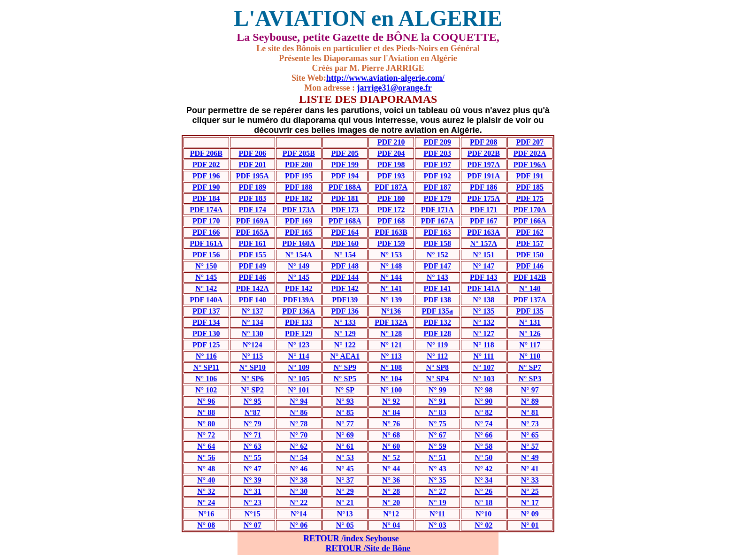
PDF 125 (206, 345)
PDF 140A (206, 300)
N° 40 (206, 480)
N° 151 (483, 255)
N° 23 (253, 502)
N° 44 (391, 469)
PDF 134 (206, 322)
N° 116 (206, 356)
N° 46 (299, 469)
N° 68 (391, 435)
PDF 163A (483, 232)
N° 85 (345, 412)
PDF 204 (391, 153)
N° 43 (437, 469)
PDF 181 (345, 198)
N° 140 (530, 288)
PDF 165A (253, 232)
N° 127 (483, 334)
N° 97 (530, 390)
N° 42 (483, 469)
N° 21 (345, 502)
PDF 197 (437, 165)
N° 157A (483, 243)
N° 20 (391, 502)
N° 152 (437, 255)
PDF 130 (206, 334)
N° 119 (437, 345)
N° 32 (206, 491)
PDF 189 (252, 187)
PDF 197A (483, 165)
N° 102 (206, 390)
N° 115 (252, 356)
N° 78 (299, 424)
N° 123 (299, 345)
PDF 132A (391, 322)
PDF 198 (391, 165)
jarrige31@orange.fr (394, 88)
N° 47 (253, 469)
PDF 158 (437, 243)
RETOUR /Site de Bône (368, 548)
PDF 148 (345, 266)
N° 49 (530, 457)
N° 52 (391, 457)
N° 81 (530, 412)
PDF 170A (530, 210)
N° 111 (483, 356)
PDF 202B (484, 153)
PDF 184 (206, 198)
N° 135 (483, 311)
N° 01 (530, 525)
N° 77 (345, 424)
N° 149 (299, 266)
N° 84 (391, 412)
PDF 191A (483, 176)
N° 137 (253, 311)
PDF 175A (483, 198)
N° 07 (253, 525)
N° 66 (483, 435)
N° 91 (437, 401)
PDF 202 (206, 165)
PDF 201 (252, 165)
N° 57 (530, 446)
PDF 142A (253, 288)
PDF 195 (299, 176)
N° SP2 (252, 390)
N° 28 (391, 491)
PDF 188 (299, 187)
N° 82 (483, 412)
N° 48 (206, 469)
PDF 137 (206, 311)
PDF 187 (437, 187)
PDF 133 (299, 322)
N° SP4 (437, 379)
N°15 (253, 514)
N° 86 (299, 412)
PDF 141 (437, 288)
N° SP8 (437, 367)
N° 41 (530, 469)
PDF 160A (299, 243)
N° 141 (391, 288)
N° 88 (206, 412)
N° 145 (206, 277)
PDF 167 (484, 221)
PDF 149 (252, 266)
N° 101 (299, 390)
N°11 (437, 514)
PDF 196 (206, 176)
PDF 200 (299, 165)
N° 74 (483, 424)
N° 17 (530, 502)
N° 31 (253, 491)
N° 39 (253, 480)
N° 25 (530, 491)
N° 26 (483, 491)
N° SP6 (252, 379)
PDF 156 (206, 255)
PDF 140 (252, 300)
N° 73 (530, 424)
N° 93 (345, 401)
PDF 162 (530, 232)
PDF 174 (252, 210)
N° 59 (437, 446)
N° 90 (483, 401)
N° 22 (299, 502)
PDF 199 (345, 165)
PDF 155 (252, 255)
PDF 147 (437, 266)
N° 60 (391, 446)
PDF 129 (299, 334)
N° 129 (345, 334)
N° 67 (437, 435)
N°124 (253, 345)
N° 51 (437, 457)
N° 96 (206, 401)
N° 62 (299, 446)
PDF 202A (530, 153)
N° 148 (391, 266)
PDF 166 (206, 232)
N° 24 (206, 502)
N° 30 (299, 491)
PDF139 (345, 300)
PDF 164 (345, 232)
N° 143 (437, 277)
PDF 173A (299, 210)
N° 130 (253, 334)
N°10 (483, 514)
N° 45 (345, 469)
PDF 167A (437, 221)
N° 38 (299, 480)
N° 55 (253, 457)
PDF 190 (206, 187)
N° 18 (483, 502)
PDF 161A (206, 243)
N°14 (299, 514)
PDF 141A (483, 288)
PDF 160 (345, 243)
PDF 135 (530, 311)
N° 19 (437, 502)
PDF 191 (530, 176)
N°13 (345, 514)
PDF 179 (437, 198)
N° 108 (391, 367)
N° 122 (345, 345)
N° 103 (483, 379)
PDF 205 (345, 153)
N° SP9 (345, 367)
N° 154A (299, 255)
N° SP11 (206, 367)
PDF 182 (299, 198)
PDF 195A (253, 176)
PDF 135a (437, 311)
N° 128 (391, 334)
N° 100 (391, 390)
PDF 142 (299, 288)
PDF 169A (253, 221)
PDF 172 (391, 210)
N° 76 (391, 424)
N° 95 (253, 401)
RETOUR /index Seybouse (351, 538)
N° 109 (299, 367)
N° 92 (391, 401)
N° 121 (391, 345)
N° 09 (530, 514)
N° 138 (483, 300)
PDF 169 (299, 221)
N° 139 (391, 300)
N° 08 (206, 525)
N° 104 (391, 379)
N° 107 (483, 367)
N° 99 (437, 390)
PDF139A (299, 300)
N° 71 (253, 435)
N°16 (206, 514)
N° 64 (206, 446)
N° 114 (299, 356)
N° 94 (299, 401)
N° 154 (345, 255)
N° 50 (483, 457)
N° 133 (345, 322)
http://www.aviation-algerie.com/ (385, 78)
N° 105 (299, 379)
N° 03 (437, 525)
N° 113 (391, 356)
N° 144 (391, 277)
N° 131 (530, 322)
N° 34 (483, 480)
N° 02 (483, 525)
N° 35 (437, 480)
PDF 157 (530, 243)
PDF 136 (345, 311)
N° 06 (299, 525)
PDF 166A (530, 221)
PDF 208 (484, 142)
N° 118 (484, 345)
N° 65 (530, 435)
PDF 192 (437, 176)
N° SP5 (345, 379)
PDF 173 (345, 210)
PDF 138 (437, 300)
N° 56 (206, 457)
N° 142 (206, 288)
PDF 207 (530, 142)
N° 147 (483, 266)
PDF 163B (391, 232)
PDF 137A (530, 300)
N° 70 (299, 435)
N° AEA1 (345, 356)
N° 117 (530, 345)
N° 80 (206, 424)
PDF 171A (437, 210)
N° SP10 (252, 367)
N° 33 (530, 480)
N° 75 (437, 424)
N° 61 (345, 446)
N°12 (391, 514)
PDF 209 (437, 142)
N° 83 (437, 412)
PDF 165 (299, 232)
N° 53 (345, 457)
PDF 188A (345, 187)
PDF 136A (299, 311)
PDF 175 (530, 198)
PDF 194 (345, 176)
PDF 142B (530, 277)
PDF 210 (391, 142)
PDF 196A (530, 165)
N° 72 (206, 435)
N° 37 (345, 480)
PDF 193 (391, 176)
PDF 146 (530, 266)
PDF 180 (391, 198)
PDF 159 (391, 243)
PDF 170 (206, 221)
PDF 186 (484, 187)
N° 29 (345, 491)
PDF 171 (484, 210)
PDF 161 (252, 243)
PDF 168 (391, 221)
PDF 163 (437, 232)
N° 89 (530, 401)
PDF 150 (530, 255)
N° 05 (345, 525)
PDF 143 (484, 277)
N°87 (253, 412)
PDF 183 (252, 198)
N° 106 (206, 379)
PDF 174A (206, 210)
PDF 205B (299, 153)
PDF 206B (206, 153)
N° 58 (483, 446)
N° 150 (206, 266)
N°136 (391, 311)
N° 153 (391, 255)
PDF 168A (345, 221)
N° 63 (253, 446)
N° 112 (437, 356)
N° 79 (253, 424)
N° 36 (391, 480)
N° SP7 (530, 367)
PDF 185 (530, 187)
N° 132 (483, 322)
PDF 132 (437, 322)
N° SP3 (530, 379)
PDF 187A (391, 187)
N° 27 (437, 491)
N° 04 (391, 525)
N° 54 (299, 457)
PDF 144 (345, 277)
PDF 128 (437, 334)
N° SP (345, 390)
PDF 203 (437, 153)
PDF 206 (252, 153)
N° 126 (530, 334)
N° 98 (483, 390)
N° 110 (530, 356)
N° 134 (253, 322)
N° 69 (345, 435)
